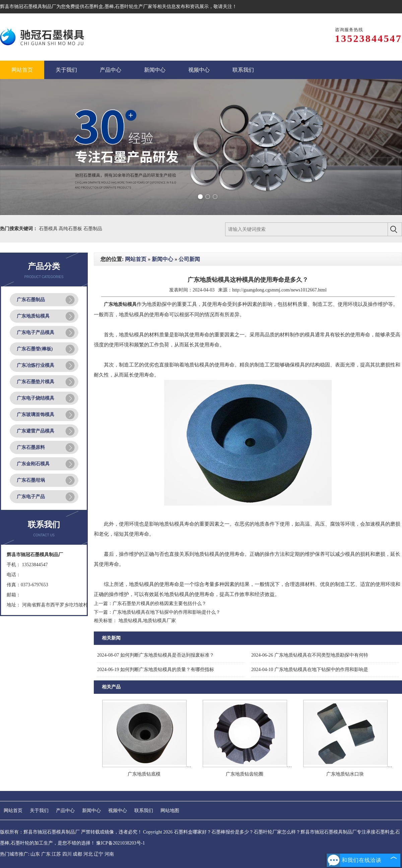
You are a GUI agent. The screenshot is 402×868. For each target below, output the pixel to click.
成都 (77, 854)
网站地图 (170, 811)
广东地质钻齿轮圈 (245, 774)
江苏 (56, 854)
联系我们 (144, 811)
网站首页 (136, 259)
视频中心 (118, 811)
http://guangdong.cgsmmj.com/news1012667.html (279, 290)
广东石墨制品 (31, 300)
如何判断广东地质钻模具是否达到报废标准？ (156, 655)
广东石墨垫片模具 (36, 382)
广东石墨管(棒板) (35, 349)
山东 (35, 854)
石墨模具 (49, 229)
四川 (67, 854)
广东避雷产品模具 (36, 431)
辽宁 (98, 854)
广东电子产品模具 (36, 332)
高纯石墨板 (71, 229)
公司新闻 (189, 259)
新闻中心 (162, 259)
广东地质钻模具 (33, 316)
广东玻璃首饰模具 (36, 415)
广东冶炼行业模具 (36, 365)
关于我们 (39, 811)
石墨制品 (93, 229)
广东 (46, 854)
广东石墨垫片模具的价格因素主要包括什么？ (159, 604)
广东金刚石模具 (33, 464)
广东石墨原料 (31, 447)
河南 (109, 854)
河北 (88, 854)
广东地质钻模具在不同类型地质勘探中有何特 (310, 655)
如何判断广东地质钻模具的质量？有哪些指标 (156, 670)
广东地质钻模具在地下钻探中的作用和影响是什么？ (166, 612)
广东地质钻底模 (144, 774)
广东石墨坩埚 (31, 480)
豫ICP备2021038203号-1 (120, 843)
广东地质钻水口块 (345, 774)
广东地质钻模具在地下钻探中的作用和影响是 (310, 670)
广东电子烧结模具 (36, 398)
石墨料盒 (94, 7)
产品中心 (65, 811)
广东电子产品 (31, 497)
